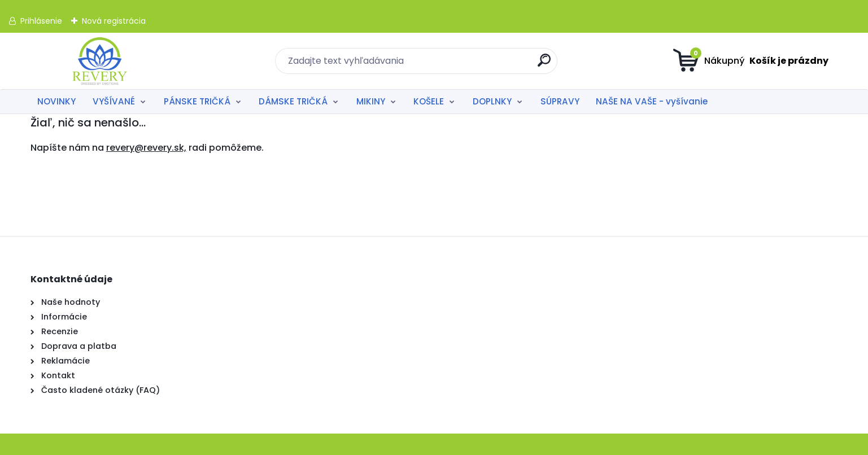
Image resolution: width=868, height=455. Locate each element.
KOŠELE (429, 101)
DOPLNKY (492, 101)
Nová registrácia (114, 21)
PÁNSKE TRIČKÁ (197, 101)
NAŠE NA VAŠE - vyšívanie (652, 101)
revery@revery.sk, (146, 148)
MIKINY (371, 101)
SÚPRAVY (560, 101)
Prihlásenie (41, 21)
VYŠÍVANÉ (114, 101)
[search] (544, 65)
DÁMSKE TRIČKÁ (293, 101)
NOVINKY (56, 101)
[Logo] (100, 61)
